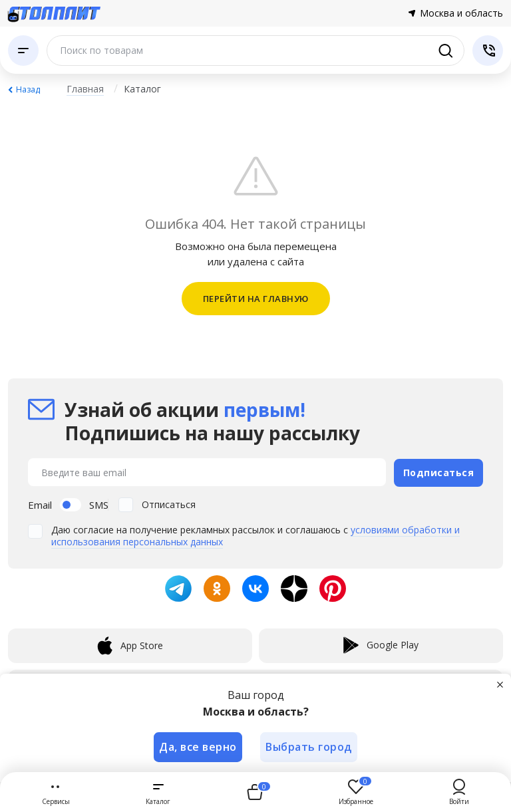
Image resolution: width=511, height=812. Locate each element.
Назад (28, 89)
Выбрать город (309, 747)
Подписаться (439, 472)
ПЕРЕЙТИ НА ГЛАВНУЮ (256, 299)
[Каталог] (23, 51)
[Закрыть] (500, 684)
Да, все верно (198, 747)
